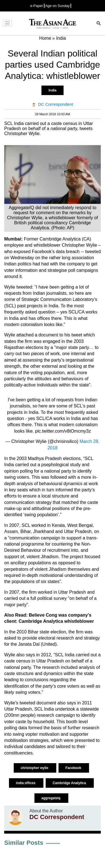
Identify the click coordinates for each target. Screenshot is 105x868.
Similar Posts (24, 843)
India (52, 90)
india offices (26, 783)
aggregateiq (51, 798)
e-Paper (37, 6)
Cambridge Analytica (70, 783)
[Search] (99, 24)
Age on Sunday (58, 6)
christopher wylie (35, 768)
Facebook (74, 768)
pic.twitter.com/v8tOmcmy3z (63, 431)
